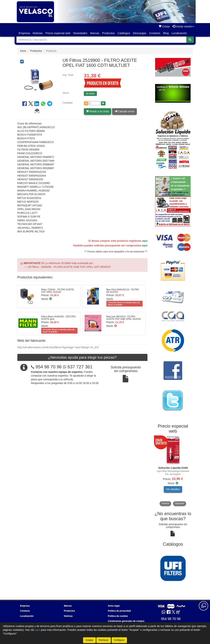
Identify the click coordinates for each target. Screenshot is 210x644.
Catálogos (124, 33)
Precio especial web (58, 33)
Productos (108, 33)
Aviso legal (114, 606)
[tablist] (173, 471)
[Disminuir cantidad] (86, 103)
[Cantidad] (95, 103)
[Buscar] (190, 40)
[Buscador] (101, 40)
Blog (166, 33)
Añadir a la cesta (98, 111)
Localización (179, 33)
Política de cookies (118, 616)
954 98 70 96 (49, 367)
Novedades (80, 33)
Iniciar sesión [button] (183, 26)
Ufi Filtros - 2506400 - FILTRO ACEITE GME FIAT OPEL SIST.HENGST (69, 267)
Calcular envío (124, 111)
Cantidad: (68, 103)
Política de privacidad (119, 611)
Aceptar (89, 640)
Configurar (119, 640)
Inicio (23, 51)
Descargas (140, 33)
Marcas (95, 33)
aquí (145, 241)
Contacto (155, 33)
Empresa (24, 33)
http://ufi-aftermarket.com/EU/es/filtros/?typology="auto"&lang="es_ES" (58, 347)
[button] (37, 111)
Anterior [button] (165, 503)
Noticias (38, 33)
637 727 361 (78, 367)
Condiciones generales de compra (126, 621)
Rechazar (104, 640)
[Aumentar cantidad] (103, 103)
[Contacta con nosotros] (203, 606)
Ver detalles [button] (173, 489)
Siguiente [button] (180, 503)
